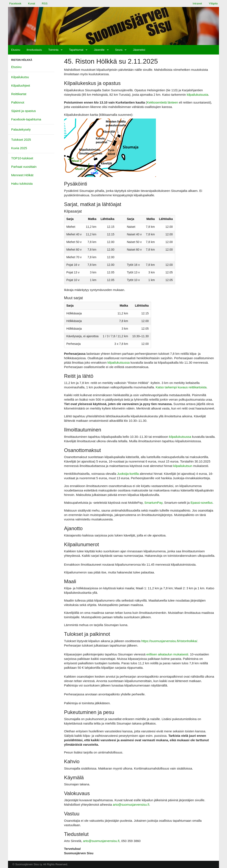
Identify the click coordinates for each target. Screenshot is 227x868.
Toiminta (53, 50)
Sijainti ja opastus (24, 111)
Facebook (15, 3)
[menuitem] (16, 50)
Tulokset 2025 (21, 140)
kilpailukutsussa (118, 362)
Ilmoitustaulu (34, 50)
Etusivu (16, 50)
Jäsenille (99, 50)
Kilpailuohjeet (21, 85)
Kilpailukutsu (20, 77)
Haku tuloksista (22, 184)
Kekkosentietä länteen (162, 102)
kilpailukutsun (183, 466)
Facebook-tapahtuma (26, 119)
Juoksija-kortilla (128, 474)
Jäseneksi (139, 50)
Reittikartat (19, 94)
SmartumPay (153, 503)
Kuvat (32, 3)
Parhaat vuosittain (24, 167)
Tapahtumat (76, 50)
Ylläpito (213, 3)
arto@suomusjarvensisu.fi (131, 805)
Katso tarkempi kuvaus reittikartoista (181, 387)
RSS (45, 3)
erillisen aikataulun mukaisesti (167, 654)
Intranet (197, 3)
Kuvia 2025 (19, 148)
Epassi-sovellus (201, 503)
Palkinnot (18, 102)
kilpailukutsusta (197, 95)
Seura (119, 50)
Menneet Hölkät (22, 175)
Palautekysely (21, 129)
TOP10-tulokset (22, 158)
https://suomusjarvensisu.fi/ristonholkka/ (169, 641)
